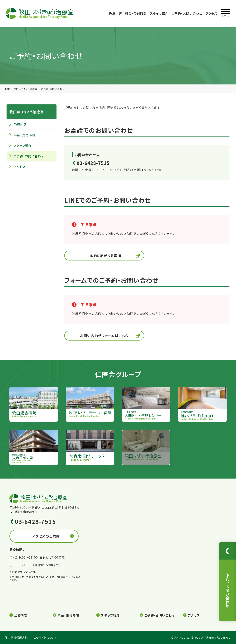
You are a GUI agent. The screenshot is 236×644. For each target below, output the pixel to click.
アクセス (211, 13)
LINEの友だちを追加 (104, 255)
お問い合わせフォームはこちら (104, 336)
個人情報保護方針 (16, 638)
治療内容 (115, 13)
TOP (7, 89)
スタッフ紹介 (159, 13)
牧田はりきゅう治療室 (25, 89)
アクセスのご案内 (46, 536)
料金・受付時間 (136, 13)
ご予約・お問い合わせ (187, 13)
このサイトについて (45, 638)
